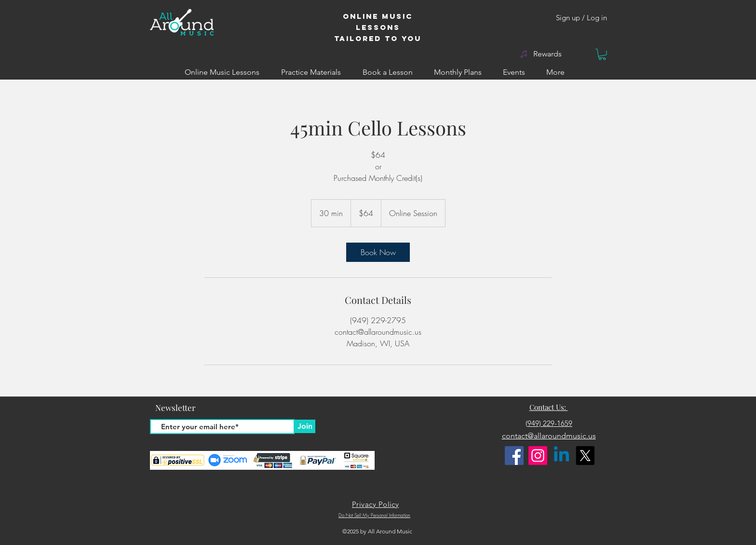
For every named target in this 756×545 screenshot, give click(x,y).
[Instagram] (538, 456)
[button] (602, 54)
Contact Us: (549, 407)
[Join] (305, 426)
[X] (585, 456)
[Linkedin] (561, 456)
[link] (378, 252)
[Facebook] (514, 456)
